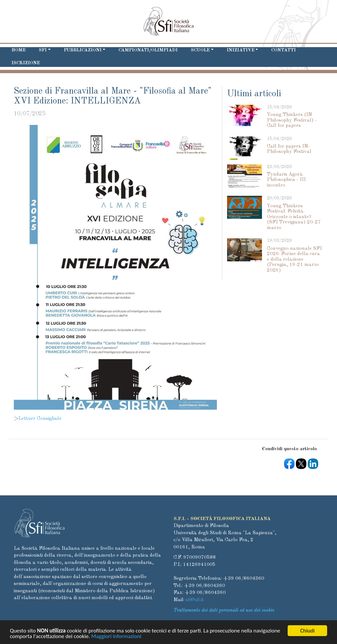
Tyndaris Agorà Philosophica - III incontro (286, 180)
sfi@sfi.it (195, 600)
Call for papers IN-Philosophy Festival (289, 149)
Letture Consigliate (40, 419)
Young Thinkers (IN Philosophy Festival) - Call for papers (292, 120)
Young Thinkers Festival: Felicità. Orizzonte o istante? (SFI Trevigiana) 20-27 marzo (294, 217)
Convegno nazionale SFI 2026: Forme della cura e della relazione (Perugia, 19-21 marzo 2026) (294, 260)
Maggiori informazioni (116, 638)
